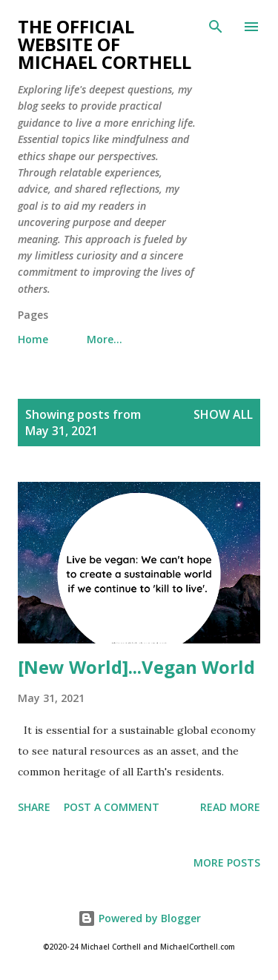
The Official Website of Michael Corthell (105, 44)
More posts (227, 863)
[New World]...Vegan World (136, 667)
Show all (223, 414)
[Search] (216, 27)
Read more (230, 807)
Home (33, 339)
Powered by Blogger (139, 918)
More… (105, 339)
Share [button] (34, 807)
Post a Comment (112, 807)
